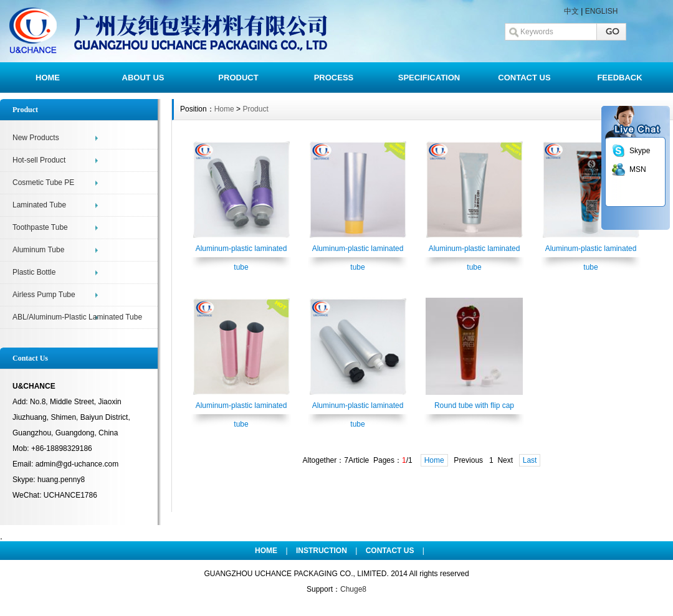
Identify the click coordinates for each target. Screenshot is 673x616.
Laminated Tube (39, 205)
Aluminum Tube (38, 250)
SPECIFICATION (429, 78)
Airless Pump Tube (44, 295)
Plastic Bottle (34, 272)
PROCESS (334, 78)
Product (255, 109)
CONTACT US (524, 78)
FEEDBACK (619, 78)
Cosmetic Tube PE (43, 182)
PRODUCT (238, 78)
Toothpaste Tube (40, 227)
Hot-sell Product (39, 160)
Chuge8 (353, 589)
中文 (571, 11)
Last (530, 460)
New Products (36, 138)
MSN (638, 169)
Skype (640, 151)
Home (224, 109)
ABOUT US (143, 78)
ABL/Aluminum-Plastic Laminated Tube (77, 317)
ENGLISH (602, 11)
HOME (48, 78)
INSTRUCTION (322, 551)
